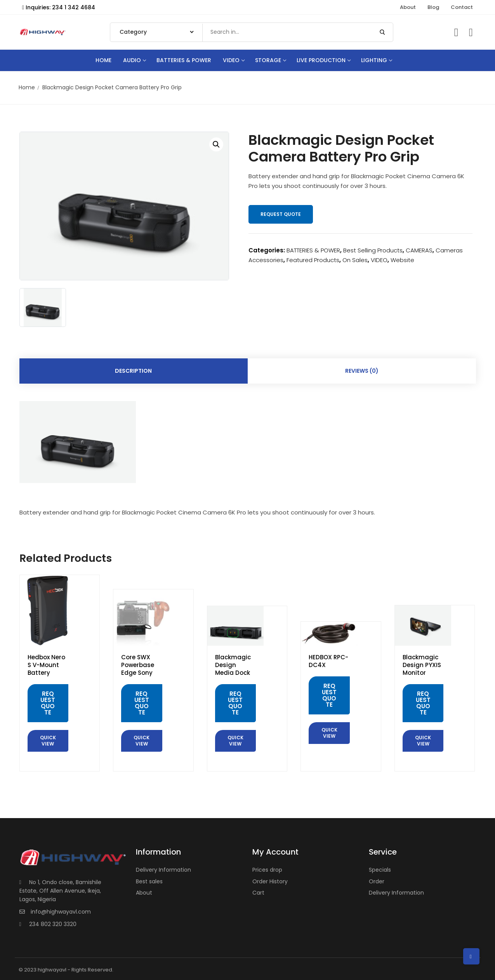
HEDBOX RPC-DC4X (328, 661)
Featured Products (313, 260)
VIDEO (379, 260)
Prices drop (267, 870)
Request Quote (281, 214)
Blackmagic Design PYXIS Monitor (422, 665)
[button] (216, 144)
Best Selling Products (373, 250)
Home (27, 87)
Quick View (48, 741)
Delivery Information (163, 870)
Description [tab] (133, 371)
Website (402, 260)
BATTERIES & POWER (313, 250)
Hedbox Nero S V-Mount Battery (46, 665)
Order (377, 881)
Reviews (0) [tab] (362, 371)
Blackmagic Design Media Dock (233, 665)
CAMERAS (419, 250)
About (144, 893)
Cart (258, 893)
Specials (380, 870)
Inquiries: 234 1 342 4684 (59, 7)
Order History (270, 881)
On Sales (355, 260)
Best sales (149, 881)
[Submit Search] (382, 32)
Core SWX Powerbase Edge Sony (138, 665)
